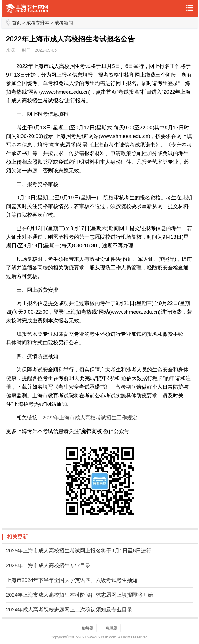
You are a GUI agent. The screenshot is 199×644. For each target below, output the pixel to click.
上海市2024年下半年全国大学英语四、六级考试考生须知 (72, 580)
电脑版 (112, 628)
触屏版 (88, 628)
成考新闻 (64, 23)
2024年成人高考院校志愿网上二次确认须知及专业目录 (69, 610)
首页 (17, 23)
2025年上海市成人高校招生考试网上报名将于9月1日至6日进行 (79, 551)
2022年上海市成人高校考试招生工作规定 (90, 418)
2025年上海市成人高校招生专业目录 (48, 565)
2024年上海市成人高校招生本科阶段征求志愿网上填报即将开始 (80, 595)
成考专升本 (38, 23)
